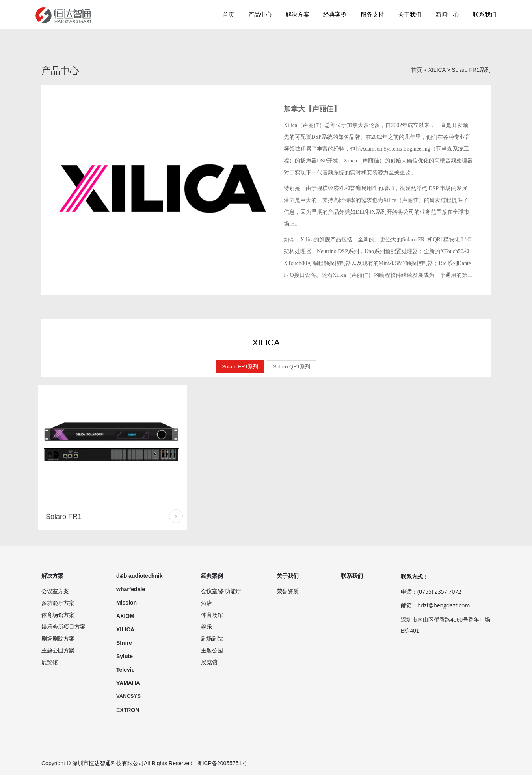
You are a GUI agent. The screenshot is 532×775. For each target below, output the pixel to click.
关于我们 (410, 14)
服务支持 (372, 14)
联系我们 (485, 14)
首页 (229, 14)
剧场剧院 (212, 639)
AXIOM (125, 616)
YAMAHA (128, 683)
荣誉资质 (288, 591)
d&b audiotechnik (139, 576)
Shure (124, 643)
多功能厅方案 (58, 603)
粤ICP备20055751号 (222, 763)
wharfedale (131, 589)
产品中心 (260, 14)
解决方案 (298, 14)
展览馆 (50, 662)
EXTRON (128, 710)
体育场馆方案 (58, 615)
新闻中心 (447, 14)
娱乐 (206, 627)
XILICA (437, 70)
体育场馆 (212, 615)
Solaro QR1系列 (292, 367)
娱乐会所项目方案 (63, 627)
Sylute (125, 656)
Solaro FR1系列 (471, 70)
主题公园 (212, 650)
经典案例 (335, 14)
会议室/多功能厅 (221, 591)
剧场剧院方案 (58, 639)
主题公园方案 (58, 650)
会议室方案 (55, 591)
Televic (125, 670)
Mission (126, 603)
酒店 (206, 603)
